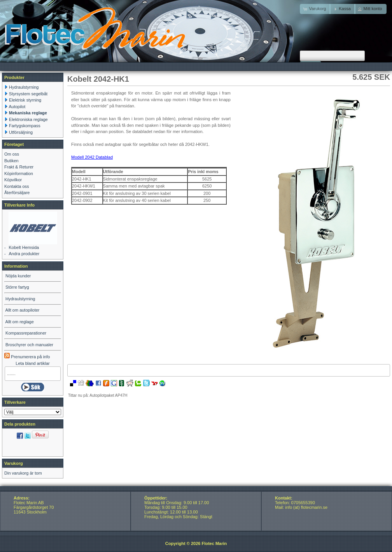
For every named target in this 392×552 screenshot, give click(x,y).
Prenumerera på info (27, 357)
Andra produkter (24, 254)
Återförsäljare (17, 193)
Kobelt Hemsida (24, 247)
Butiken (11, 161)
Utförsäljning (21, 132)
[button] (342, 9)
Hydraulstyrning (24, 87)
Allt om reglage (19, 322)
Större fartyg (17, 287)
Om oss (12, 154)
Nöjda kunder (18, 276)
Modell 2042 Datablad (92, 157)
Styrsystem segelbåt (28, 94)
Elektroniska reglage (28, 119)
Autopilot (17, 107)
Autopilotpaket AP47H (108, 395)
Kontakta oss (17, 186)
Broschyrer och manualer (29, 345)
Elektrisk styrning (25, 100)
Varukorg (14, 463)
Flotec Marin (214, 543)
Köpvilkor (13, 180)
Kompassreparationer (26, 333)
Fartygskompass (25, 126)
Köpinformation (19, 173)
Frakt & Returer (19, 167)
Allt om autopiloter (22, 310)
